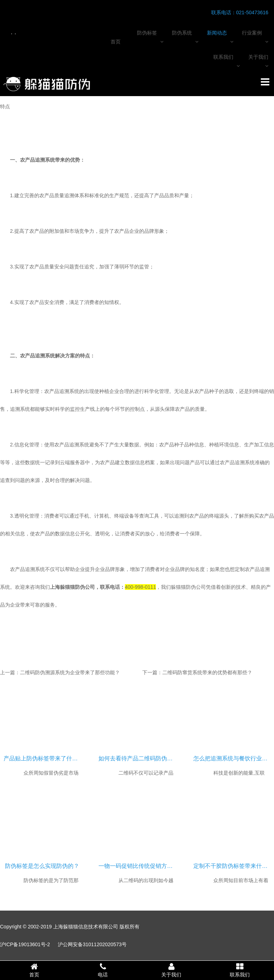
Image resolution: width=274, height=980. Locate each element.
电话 (103, 970)
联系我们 (223, 57)
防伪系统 (182, 33)
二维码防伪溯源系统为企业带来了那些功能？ (70, 672)
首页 (116, 42)
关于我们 (258, 57)
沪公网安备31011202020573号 (92, 944)
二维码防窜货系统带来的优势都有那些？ (207, 672)
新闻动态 (217, 33)
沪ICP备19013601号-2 (25, 944)
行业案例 (252, 33)
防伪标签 (147, 33)
